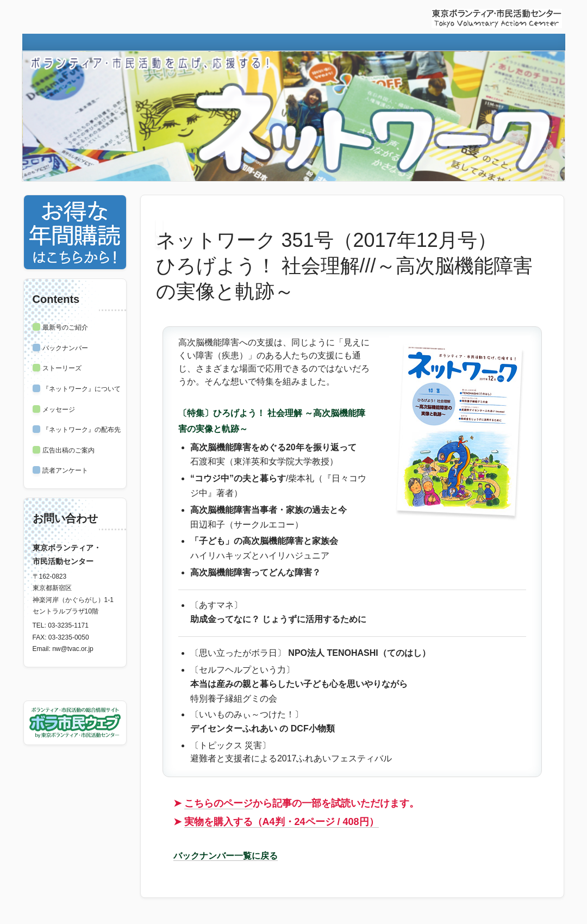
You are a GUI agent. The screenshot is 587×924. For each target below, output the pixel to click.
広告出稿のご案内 (68, 450)
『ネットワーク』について (82, 389)
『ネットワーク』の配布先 (82, 430)
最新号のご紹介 (65, 327)
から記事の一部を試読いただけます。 (302, 804)
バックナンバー (65, 348)
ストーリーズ (62, 368)
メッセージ (59, 410)
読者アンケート (65, 470)
